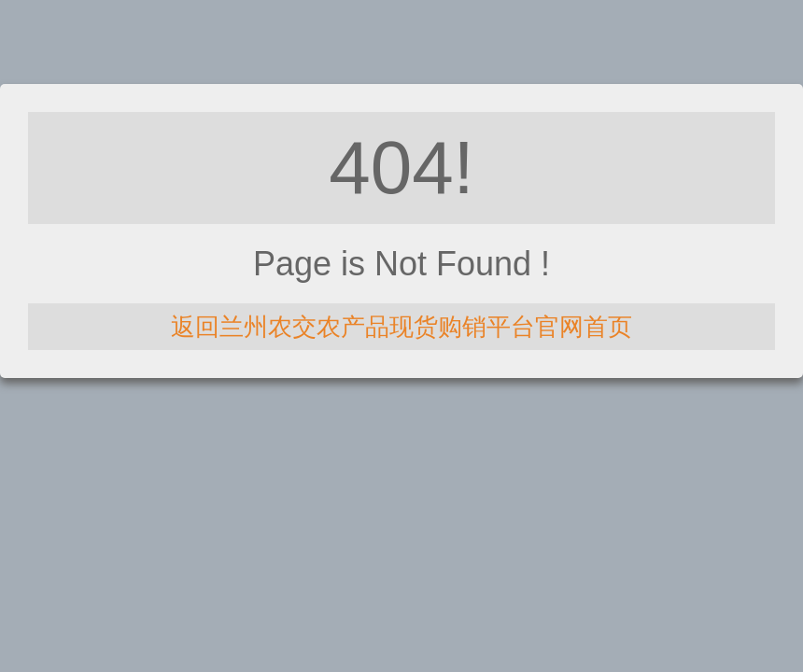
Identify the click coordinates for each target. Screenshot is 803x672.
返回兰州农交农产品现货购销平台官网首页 (401, 327)
